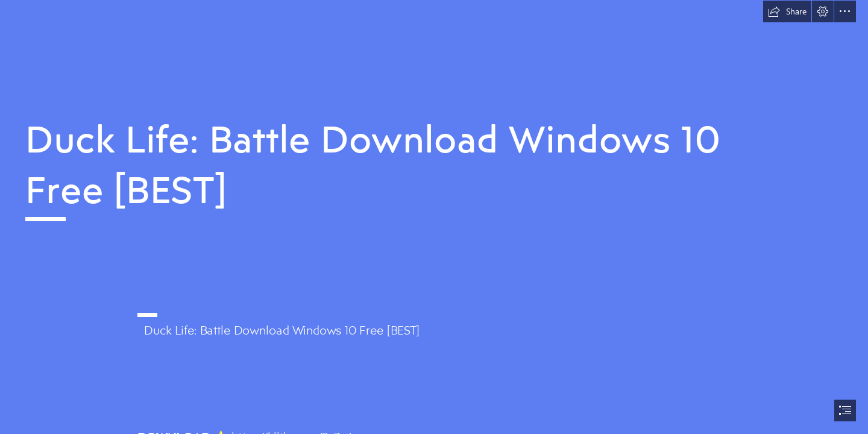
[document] (434, 217)
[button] (787, 11)
